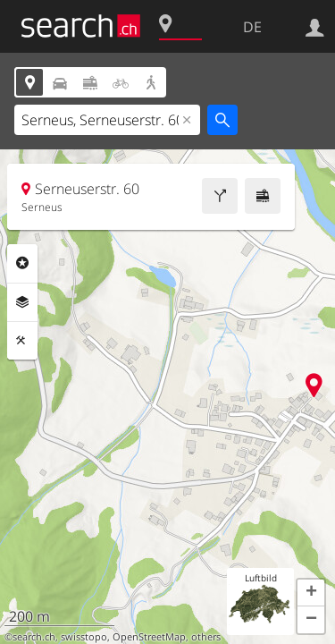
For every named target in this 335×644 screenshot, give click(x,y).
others (206, 637)
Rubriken (22, 263)
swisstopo (84, 637)
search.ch (34, 637)
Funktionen (22, 341)
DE (252, 27)
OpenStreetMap (149, 637)
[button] (311, 593)
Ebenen (22, 302)
